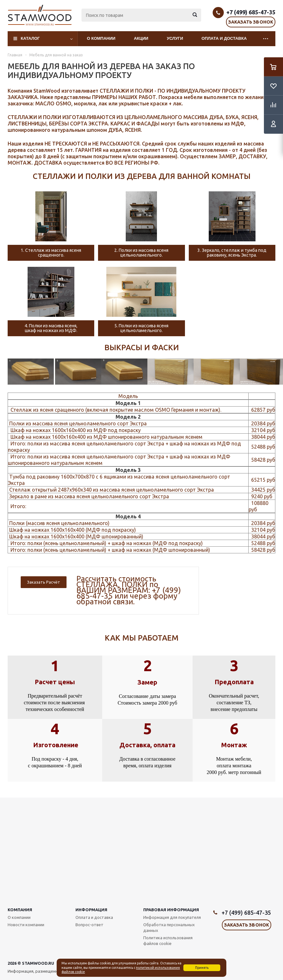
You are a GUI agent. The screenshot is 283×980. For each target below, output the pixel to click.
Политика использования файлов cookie (168, 941)
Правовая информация (171, 910)
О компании (101, 38)
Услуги (175, 38)
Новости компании (26, 925)
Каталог (30, 38)
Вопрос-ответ (89, 925)
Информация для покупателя (172, 917)
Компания (20, 910)
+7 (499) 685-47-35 (251, 12)
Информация (91, 910)
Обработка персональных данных (169, 927)
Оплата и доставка (224, 38)
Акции (141, 38)
